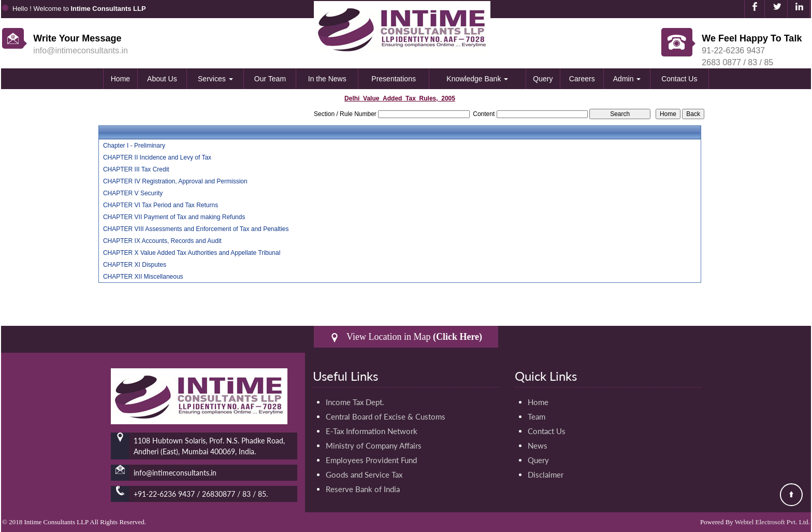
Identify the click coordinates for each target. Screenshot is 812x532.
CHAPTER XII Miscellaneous (143, 277)
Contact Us (679, 79)
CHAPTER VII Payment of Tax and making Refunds (174, 217)
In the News (327, 79)
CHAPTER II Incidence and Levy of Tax (157, 157)
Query (543, 79)
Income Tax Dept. (355, 402)
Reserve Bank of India (363, 489)
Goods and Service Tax (364, 475)
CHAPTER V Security (133, 193)
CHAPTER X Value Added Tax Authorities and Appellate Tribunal (192, 253)
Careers (582, 79)
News (538, 445)
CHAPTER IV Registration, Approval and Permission (175, 181)
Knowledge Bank (477, 79)
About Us (162, 79)
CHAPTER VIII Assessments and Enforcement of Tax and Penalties (196, 229)
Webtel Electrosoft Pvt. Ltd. (772, 522)
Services (215, 79)
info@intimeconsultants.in (81, 51)
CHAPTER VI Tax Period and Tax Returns (161, 205)
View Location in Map (406, 337)
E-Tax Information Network (372, 431)
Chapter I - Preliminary (134, 146)
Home (120, 79)
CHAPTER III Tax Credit (136, 169)
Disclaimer (546, 475)
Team (536, 416)
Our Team (270, 79)
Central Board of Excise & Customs (386, 416)
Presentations (394, 79)
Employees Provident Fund (371, 460)
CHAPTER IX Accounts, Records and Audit (162, 241)
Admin (627, 79)
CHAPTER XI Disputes (135, 265)
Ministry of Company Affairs (374, 445)
